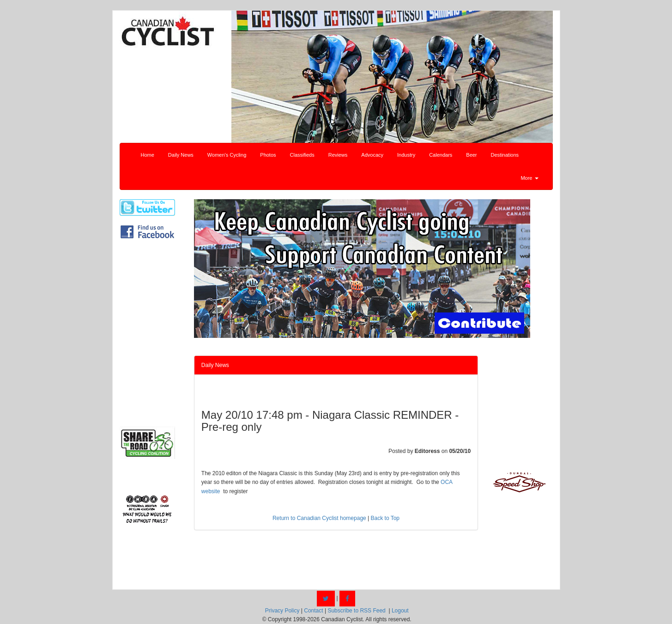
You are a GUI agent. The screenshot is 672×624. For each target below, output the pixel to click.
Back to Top (385, 518)
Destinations (505, 155)
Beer (471, 155)
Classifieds (302, 155)
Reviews (338, 155)
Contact (313, 611)
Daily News (181, 155)
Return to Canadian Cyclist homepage (319, 518)
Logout (400, 611)
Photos (268, 155)
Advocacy (372, 155)
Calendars (441, 155)
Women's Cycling (227, 155)
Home (148, 155)
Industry (406, 155)
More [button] (529, 178)
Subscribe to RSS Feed (356, 611)
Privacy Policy (282, 611)
